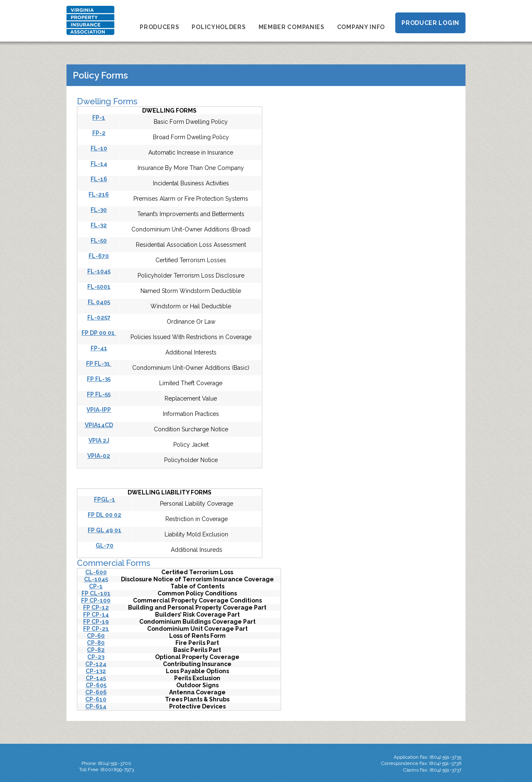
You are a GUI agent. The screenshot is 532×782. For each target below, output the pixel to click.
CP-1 (96, 586)
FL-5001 (99, 287)
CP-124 (96, 664)
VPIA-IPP (99, 410)
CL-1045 (96, 579)
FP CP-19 (96, 622)
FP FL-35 (99, 379)
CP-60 (96, 636)
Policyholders (219, 27)
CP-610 (96, 699)
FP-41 (99, 348)
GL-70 (105, 546)
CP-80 (96, 643)
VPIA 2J (99, 440)
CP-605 (96, 685)
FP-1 (99, 118)
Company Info (361, 27)
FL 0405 (99, 302)
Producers (159, 27)
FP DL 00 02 (105, 515)
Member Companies (292, 27)
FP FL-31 (99, 364)
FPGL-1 (105, 499)
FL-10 (99, 148)
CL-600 (96, 572)
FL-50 (99, 241)
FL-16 (99, 179)
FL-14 (99, 164)
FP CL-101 (96, 593)
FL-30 (99, 210)
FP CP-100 (96, 600)
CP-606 (96, 692)
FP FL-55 (99, 394)
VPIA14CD (99, 425)
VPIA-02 (99, 456)
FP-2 (99, 133)
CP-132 (96, 671)
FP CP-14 (96, 615)
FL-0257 (99, 317)
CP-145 (96, 678)
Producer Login (430, 23)
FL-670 (99, 256)
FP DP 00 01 (99, 333)
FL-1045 (99, 271)
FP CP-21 (96, 629)
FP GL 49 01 (105, 530)
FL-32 (99, 225)
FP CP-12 (96, 607)
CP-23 (96, 657)
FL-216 (99, 194)
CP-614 (96, 706)
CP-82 (96, 650)
